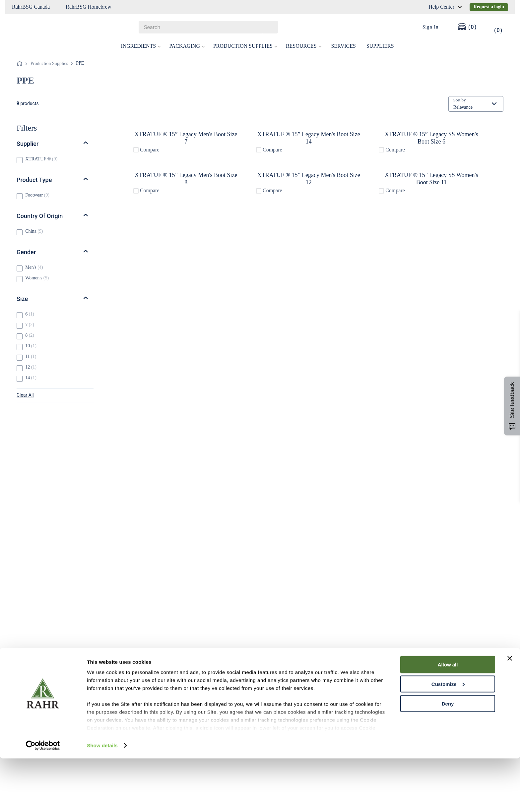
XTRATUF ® (41, 159)
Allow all (448, 718)
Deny (448, 757)
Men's (34, 267)
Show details (102, 799)
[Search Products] (270, 27)
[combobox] (208, 27)
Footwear (37, 195)
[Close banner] (510, 712)
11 (31, 356)
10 (31, 346)
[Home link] (21, 64)
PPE (80, 63)
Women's (37, 278)
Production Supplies (49, 63)
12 (31, 367)
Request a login (489, 7)
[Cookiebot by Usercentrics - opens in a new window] (43, 799)
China (34, 231)
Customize (448, 738)
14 (31, 378)
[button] (55, 144)
